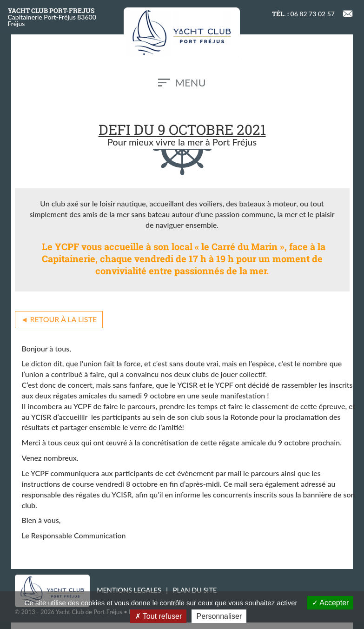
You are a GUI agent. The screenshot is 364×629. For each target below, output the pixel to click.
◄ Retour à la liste (59, 319)
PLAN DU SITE (195, 590)
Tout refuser (159, 616)
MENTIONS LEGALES (129, 590)
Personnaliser (219, 616)
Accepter (331, 603)
